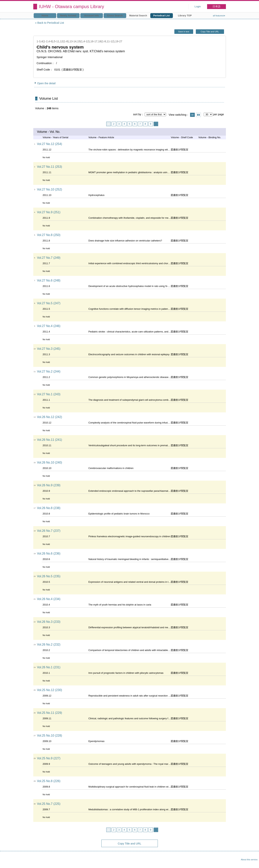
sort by (137, 114)
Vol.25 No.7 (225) (49, 804)
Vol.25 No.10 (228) (50, 736)
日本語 (216, 6)
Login (198, 6)
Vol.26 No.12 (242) (50, 417)
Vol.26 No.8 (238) (49, 508)
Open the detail (46, 83)
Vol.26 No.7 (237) (49, 531)
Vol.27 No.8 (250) (49, 235)
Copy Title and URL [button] (210, 32)
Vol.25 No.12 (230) (50, 690)
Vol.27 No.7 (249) (49, 258)
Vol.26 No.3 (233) (49, 622)
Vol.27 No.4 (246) (49, 326)
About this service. (250, 860)
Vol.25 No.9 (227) (49, 758)
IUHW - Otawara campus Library (72, 6)
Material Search (138, 16)
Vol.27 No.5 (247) (49, 303)
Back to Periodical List (51, 23)
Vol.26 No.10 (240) (50, 462)
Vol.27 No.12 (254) (50, 144)
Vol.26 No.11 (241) (50, 440)
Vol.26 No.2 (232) (49, 645)
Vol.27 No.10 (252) (50, 189)
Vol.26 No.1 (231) (49, 667)
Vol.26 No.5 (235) (49, 576)
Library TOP (185, 16)
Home (45, 16)
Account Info (91, 16)
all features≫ (219, 16)
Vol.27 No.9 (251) (49, 212)
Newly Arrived (68, 16)
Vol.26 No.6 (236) (49, 554)
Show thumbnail (198, 115)
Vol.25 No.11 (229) (50, 713)
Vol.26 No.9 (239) (49, 485)
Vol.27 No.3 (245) (49, 349)
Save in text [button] (184, 32)
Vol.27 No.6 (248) (49, 280)
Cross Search (115, 16)
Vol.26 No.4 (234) (49, 599)
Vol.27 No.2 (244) (49, 371)
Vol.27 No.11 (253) (50, 167)
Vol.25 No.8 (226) (49, 781)
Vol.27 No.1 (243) (49, 394)
